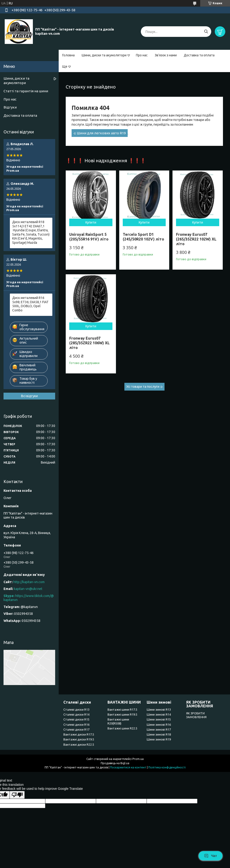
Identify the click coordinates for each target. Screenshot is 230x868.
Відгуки (10, 107)
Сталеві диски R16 (76, 725)
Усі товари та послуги (143, 387)
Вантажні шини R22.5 (122, 728)
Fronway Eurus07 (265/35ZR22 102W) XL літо (196, 239)
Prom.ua (138, 759)
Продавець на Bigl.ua (115, 763)
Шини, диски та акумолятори (104, 55)
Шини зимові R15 (159, 719)
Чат (211, 856)
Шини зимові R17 (159, 729)
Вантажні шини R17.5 (122, 709)
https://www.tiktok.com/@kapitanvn (29, 598)
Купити (91, 222)
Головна (68, 55)
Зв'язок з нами (166, 55)
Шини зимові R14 (159, 714)
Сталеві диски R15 (76, 719)
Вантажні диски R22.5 (79, 744)
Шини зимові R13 (159, 709)
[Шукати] (206, 32)
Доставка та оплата (199, 55)
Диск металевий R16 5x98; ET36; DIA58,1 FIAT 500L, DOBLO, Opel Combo (30, 304)
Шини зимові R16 (159, 725)
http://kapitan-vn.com (29, 582)
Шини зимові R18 (159, 734)
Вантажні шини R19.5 (122, 714)
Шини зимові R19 (159, 739)
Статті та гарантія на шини (26, 91)
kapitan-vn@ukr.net (28, 589)
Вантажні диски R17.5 (79, 734)
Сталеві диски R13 (76, 709)
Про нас (142, 55)
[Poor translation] (17, 795)
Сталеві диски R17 (76, 729)
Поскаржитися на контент (128, 767)
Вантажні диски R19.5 (79, 739)
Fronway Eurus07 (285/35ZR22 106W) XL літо (89, 343)
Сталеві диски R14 (76, 714)
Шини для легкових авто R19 (101, 133)
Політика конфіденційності (167, 767)
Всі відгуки (29, 396)
